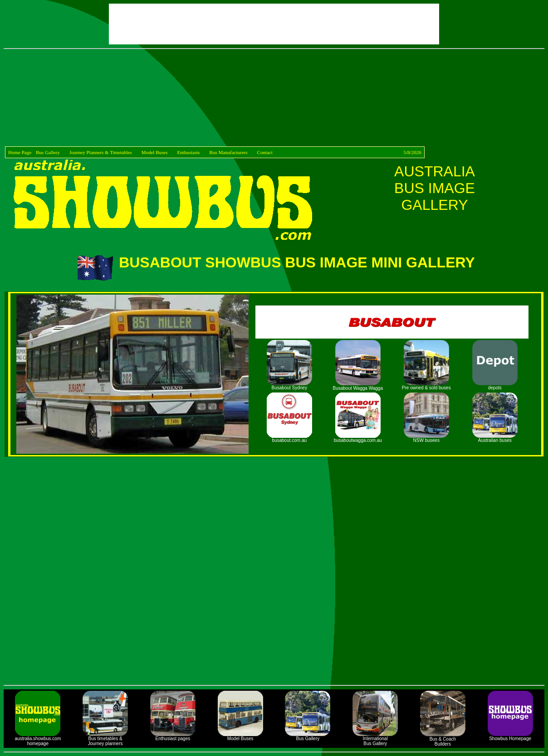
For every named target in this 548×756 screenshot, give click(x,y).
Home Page (20, 152)
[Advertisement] (276, 99)
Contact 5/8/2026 (339, 152)
